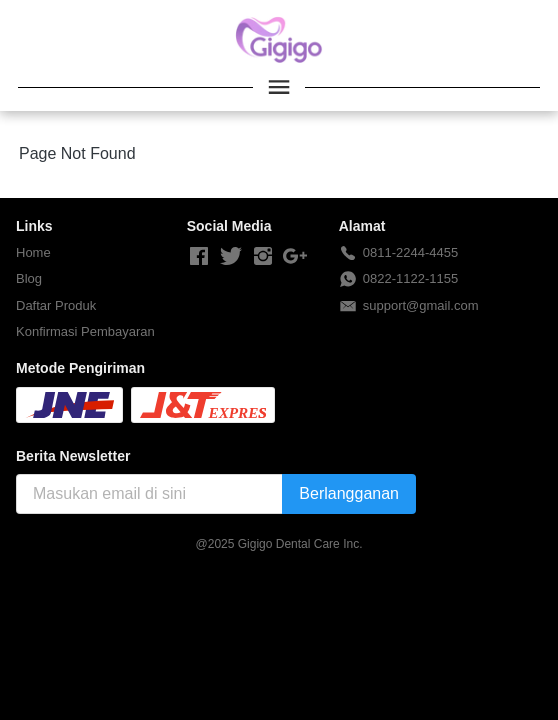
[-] (199, 257)
